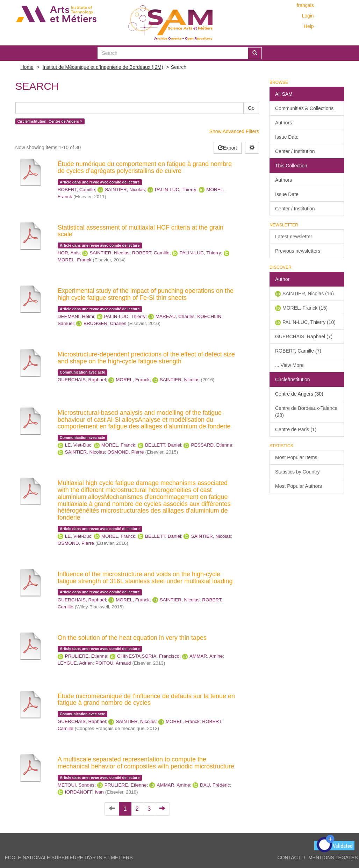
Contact (289, 858)
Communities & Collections (304, 108)
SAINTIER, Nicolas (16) (308, 294)
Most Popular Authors (299, 486)
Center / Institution (295, 151)
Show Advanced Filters (234, 131)
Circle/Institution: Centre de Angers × (50, 121)
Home (27, 67)
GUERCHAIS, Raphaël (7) (304, 337)
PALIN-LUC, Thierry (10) (309, 322)
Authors (283, 123)
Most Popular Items (296, 457)
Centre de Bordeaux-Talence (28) (306, 412)
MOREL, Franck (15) (305, 308)
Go (251, 108)
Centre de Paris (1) (296, 429)
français (305, 5)
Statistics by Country (297, 472)
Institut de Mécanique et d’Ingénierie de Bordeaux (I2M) (103, 67)
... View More (289, 365)
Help (309, 26)
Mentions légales (333, 858)
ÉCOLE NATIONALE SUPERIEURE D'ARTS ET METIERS (69, 858)
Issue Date (287, 137)
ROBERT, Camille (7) (298, 351)
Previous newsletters (298, 251)
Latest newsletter (294, 237)
